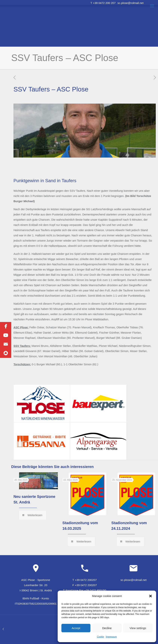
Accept (76, 628)
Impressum (111, 637)
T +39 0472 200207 (85, 580)
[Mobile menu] (152, 6)
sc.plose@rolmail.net (131, 3)
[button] (151, 596)
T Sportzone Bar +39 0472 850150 (85, 590)
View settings (138, 628)
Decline (107, 628)
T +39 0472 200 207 (103, 3)
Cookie (100, 637)
